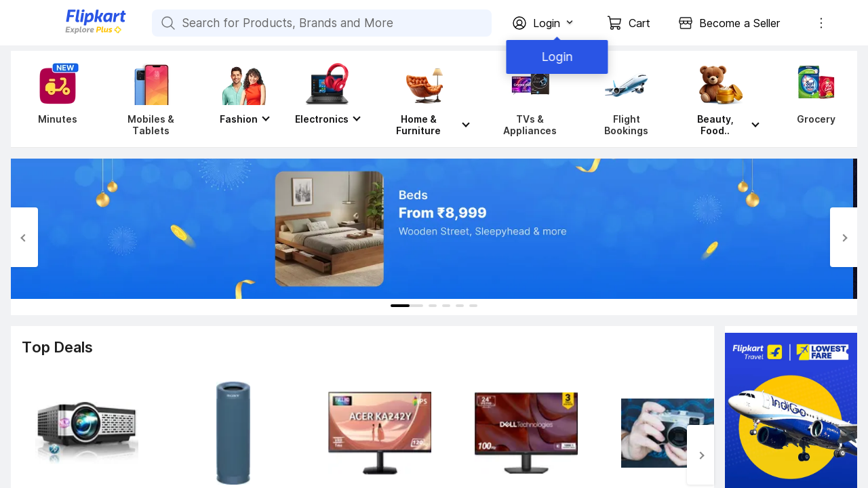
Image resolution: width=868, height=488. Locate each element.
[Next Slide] (844, 237)
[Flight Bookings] (626, 99)
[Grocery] (813, 99)
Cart (639, 23)
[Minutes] (55, 99)
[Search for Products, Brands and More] (167, 23)
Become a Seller (739, 23)
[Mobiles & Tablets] (151, 99)
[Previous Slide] (24, 237)
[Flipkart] (73, 32)
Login (556, 57)
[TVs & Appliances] (530, 99)
